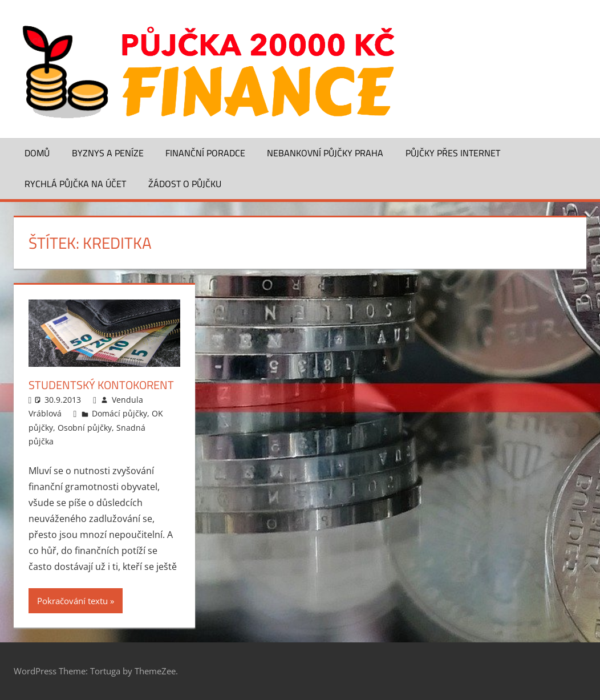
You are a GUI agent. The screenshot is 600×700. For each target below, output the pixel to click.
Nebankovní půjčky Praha (325, 153)
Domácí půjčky (119, 413)
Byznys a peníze (108, 153)
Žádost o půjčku (185, 184)
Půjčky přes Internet (453, 153)
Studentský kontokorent (101, 385)
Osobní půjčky (85, 428)
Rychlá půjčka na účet (75, 184)
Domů (37, 153)
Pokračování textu (72, 601)
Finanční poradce (205, 153)
